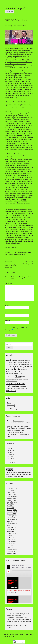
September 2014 (12, 532)
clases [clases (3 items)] (23, 360)
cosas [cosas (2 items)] (26, 360)
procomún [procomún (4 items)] (9, 389)
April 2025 (10, 490)
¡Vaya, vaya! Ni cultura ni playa (17, 618)
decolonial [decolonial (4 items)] (26, 362)
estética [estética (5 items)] (29, 367)
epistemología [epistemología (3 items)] (9, 367)
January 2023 (12, 500)
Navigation (10, 11)
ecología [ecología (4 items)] (12, 364)
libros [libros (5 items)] (23, 377)
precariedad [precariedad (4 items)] (23, 386)
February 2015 (12, 528)
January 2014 (12, 533)
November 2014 (12, 530)
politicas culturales (11, 254)
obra (10, 472)
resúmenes (11, 458)
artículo (13, 248)
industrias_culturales (24, 252)
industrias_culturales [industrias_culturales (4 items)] (12, 374)
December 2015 (12, 524)
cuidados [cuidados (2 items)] (11, 362)
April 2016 (10, 522)
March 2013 (11, 539)
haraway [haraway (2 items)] (26, 370)
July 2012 (10, 545)
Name (7, 305)
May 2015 (10, 526)
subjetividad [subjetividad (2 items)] (20, 389)
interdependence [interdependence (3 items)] (28, 374)
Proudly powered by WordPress (13, 635)
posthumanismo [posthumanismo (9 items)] (13, 386)
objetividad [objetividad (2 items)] (26, 379)
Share (30, 575)
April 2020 (10, 508)
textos (9, 460)
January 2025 (12, 494)
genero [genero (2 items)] (22, 370)
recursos (10, 456)
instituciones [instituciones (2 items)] (21, 374)
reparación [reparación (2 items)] (14, 389)
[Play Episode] (8, 571)
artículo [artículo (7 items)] (11, 360)
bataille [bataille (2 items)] (16, 360)
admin (24, 26)
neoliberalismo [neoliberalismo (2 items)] (9, 379)
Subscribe (24, 575)
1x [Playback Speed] (16, 572)
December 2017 (12, 518)
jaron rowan (18, 472)
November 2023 (12, 496)
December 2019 (12, 512)
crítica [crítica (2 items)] (7, 362)
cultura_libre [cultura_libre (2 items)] (20, 362)
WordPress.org (12, 409)
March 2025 (11, 492)
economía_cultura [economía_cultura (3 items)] (19, 364)
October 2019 (11, 514)
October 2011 (11, 553)
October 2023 (11, 498)
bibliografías (11, 450)
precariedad (21, 254)
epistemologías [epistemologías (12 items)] (20, 366)
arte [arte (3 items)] (7, 360)
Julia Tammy (11, 429)
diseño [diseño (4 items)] (8, 364)
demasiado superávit (17, 8)
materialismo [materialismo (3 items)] (28, 377)
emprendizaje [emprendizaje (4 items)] (28, 364)
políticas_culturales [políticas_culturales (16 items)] (16, 383)
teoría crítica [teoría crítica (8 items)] (11, 391)
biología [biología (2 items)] (19, 360)
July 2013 (10, 535)
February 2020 (12, 510)
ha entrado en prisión (24, 54)
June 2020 (10, 504)
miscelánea (11, 454)
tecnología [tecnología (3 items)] (25, 389)
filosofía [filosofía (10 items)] (17, 369)
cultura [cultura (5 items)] (15, 362)
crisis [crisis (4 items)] (28, 360)
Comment (8, 284)
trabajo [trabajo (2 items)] (18, 391)
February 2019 (12, 516)
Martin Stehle (9, 637)
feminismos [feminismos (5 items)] (10, 369)
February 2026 (12, 488)
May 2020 (10, 506)
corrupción (13, 252)
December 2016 (12, 520)
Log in (9, 403)
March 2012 (11, 547)
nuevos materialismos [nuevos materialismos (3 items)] (18, 379)
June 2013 (10, 537)
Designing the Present (24, 429)
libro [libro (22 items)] (18, 376)
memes (9, 452)
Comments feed (12, 407)
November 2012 (12, 541)
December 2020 (12, 502)
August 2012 (11, 543)
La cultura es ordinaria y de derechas (19, 620)
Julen (9, 433)
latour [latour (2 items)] (14, 377)
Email (7, 313)
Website (7, 320)
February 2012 (12, 549)
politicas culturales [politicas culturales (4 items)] (11, 381)
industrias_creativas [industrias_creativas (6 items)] (13, 372)
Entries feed (11, 405)
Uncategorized (12, 462)
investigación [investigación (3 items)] (9, 377)
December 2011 (12, 551)
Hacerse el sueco (19, 431)
